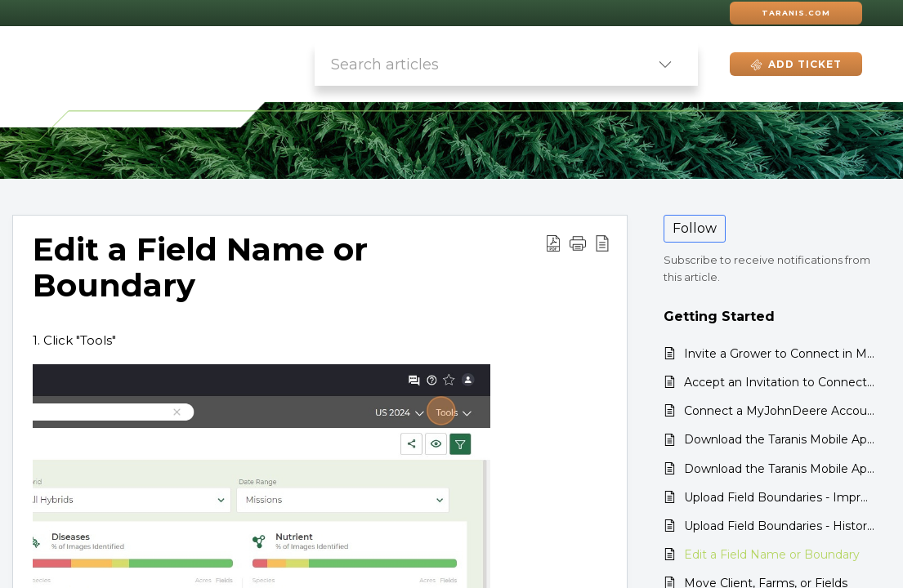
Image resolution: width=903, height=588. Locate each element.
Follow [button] (695, 228)
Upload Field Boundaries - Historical (780, 526)
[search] (474, 64)
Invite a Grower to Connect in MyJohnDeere (780, 354)
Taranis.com (796, 13)
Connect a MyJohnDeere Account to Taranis (780, 411)
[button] (665, 64)
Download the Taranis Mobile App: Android (780, 469)
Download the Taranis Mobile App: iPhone (780, 439)
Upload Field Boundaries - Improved (780, 497)
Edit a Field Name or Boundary (772, 555)
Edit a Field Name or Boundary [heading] (200, 268)
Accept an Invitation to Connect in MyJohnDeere (780, 382)
